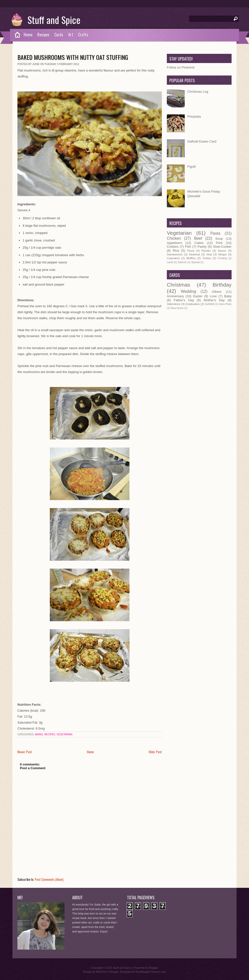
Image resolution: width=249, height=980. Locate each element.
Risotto (206, 251)
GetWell (210, 304)
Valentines (174, 304)
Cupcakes (173, 258)
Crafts (83, 35)
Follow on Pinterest (181, 67)
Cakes (199, 243)
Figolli (191, 167)
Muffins (191, 258)
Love (213, 296)
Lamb (170, 262)
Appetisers (174, 243)
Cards (59, 35)
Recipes (43, 35)
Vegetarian (64, 734)
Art (71, 35)
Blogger (154, 968)
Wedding (188, 291)
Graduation (193, 304)
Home (28, 35)
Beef (198, 238)
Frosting (222, 258)
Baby (228, 296)
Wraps (222, 254)
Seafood (194, 254)
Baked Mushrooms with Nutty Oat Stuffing (73, 57)
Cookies (173, 247)
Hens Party (225, 304)
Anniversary (175, 296)
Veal (209, 254)
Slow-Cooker (222, 247)
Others (217, 292)
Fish (188, 247)
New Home (177, 308)
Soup (219, 239)
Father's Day (184, 300)
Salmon (182, 262)
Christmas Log (198, 92)
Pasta (215, 233)
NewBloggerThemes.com (151, 972)
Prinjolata (194, 116)
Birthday (222, 285)
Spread (195, 262)
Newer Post (25, 752)
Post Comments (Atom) (49, 879)
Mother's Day (214, 300)
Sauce (222, 251)
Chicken (174, 238)
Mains (39, 734)
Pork (219, 243)
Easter (198, 296)
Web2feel (102, 972)
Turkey (207, 258)
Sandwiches (175, 254)
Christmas (179, 285)
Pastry (202, 247)
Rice (176, 251)
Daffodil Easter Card (202, 141)
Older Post (155, 752)
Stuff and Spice (54, 20)
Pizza (191, 251)
